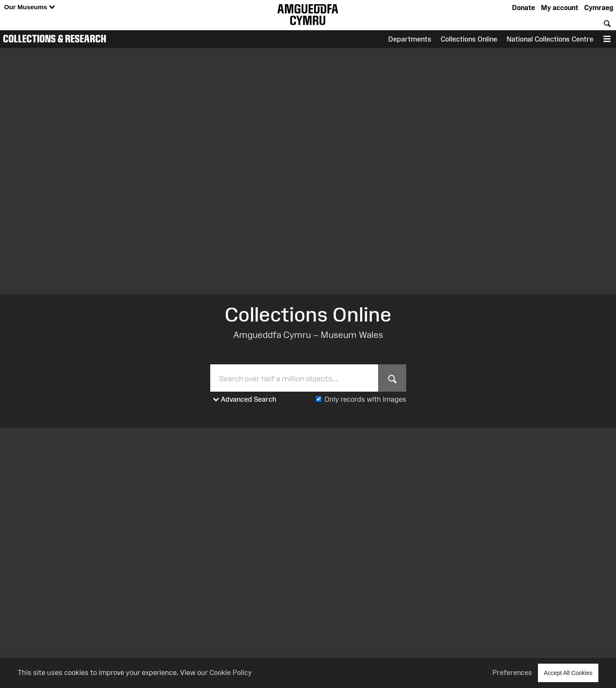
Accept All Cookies (568, 673)
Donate (523, 8)
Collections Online (469, 39)
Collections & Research (55, 39)
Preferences (512, 672)
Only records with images (365, 399)
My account (560, 8)
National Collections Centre (550, 39)
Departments (410, 39)
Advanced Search (245, 400)
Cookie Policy (231, 672)
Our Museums (30, 7)
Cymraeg (599, 8)
